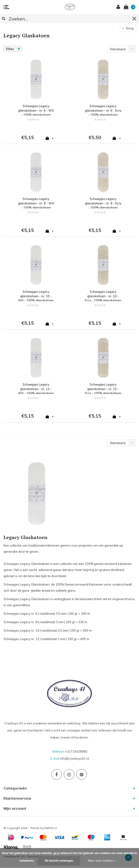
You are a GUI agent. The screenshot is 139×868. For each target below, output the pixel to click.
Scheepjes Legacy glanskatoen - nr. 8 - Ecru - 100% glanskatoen (103, 203)
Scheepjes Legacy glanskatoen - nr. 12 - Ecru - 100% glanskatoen (103, 388)
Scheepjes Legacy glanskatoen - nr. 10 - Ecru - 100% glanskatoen (103, 295)
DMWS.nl (50, 828)
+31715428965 (76, 751)
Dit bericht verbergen (59, 861)
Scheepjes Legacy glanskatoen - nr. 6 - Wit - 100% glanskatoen (36, 110)
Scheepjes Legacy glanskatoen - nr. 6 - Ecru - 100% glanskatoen (103, 110)
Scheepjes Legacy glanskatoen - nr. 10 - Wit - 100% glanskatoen (36, 295)
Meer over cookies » (101, 861)
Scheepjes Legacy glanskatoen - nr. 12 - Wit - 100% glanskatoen (36, 388)
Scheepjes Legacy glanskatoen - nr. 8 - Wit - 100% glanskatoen (36, 203)
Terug (128, 28)
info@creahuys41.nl (74, 759)
